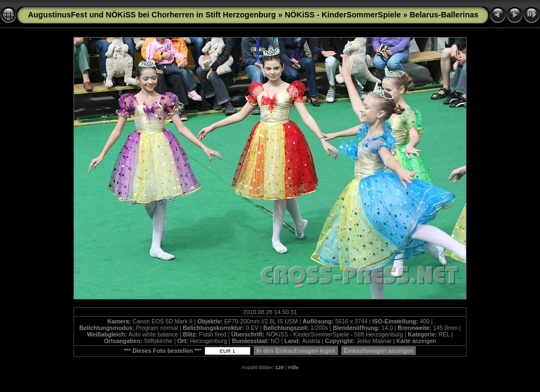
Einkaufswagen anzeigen (379, 351)
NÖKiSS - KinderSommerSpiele (343, 15)
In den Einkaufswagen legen (296, 351)
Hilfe (293, 367)
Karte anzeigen (416, 341)
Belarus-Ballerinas (444, 15)
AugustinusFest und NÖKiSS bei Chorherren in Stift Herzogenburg (152, 15)
